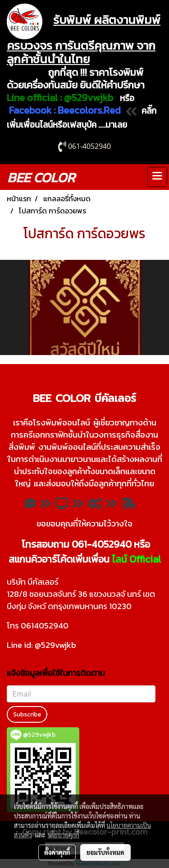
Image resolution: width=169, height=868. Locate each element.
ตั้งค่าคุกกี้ (57, 852)
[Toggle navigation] (157, 177)
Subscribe (27, 714)
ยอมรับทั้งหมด (105, 852)
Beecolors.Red (89, 110)
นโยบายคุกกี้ (64, 835)
